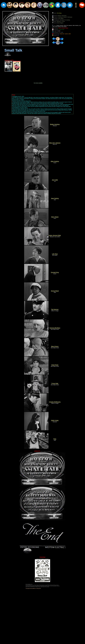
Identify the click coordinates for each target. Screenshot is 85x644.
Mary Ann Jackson (55, 143)
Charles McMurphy (55, 402)
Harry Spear (55, 217)
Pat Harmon (55, 309)
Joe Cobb (55, 180)
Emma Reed (55, 291)
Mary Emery (55, 346)
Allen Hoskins (55, 161)
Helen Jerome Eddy (55, 235)
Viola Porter (55, 365)
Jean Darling (55, 198)
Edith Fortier (55, 420)
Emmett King (55, 272)
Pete (55, 439)
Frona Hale (55, 383)
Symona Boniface (55, 328)
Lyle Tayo (55, 254)
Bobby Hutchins (55, 124)
